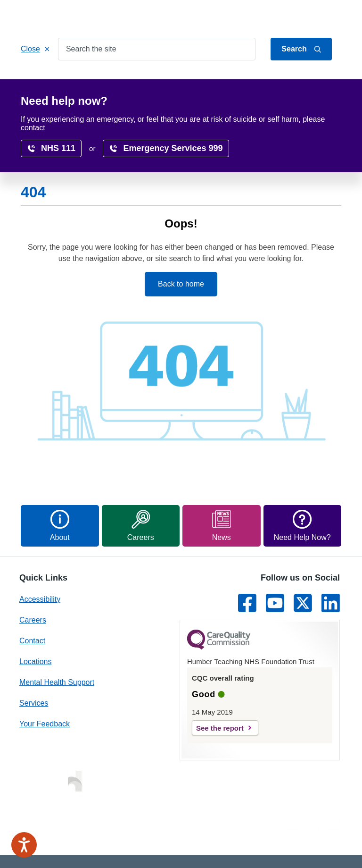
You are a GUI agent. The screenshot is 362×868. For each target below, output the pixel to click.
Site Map (327, 848)
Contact (330, 16)
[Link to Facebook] (247, 559)
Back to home (181, 240)
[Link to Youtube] (275, 559)
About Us (296, 16)
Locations (264, 81)
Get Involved (209, 81)
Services (81, 81)
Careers (310, 81)
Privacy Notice (235, 830)
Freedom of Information (305, 830)
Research (45, 101)
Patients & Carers (142, 81)
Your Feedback (45, 679)
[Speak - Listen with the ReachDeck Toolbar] (24, 845)
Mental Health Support (57, 638)
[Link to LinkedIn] (331, 559)
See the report (220, 684)
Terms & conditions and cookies (252, 848)
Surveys (150, 101)
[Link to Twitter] (303, 559)
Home (39, 81)
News (190, 101)
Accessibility (99, 101)
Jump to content (251, 16)
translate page (311, 120)
